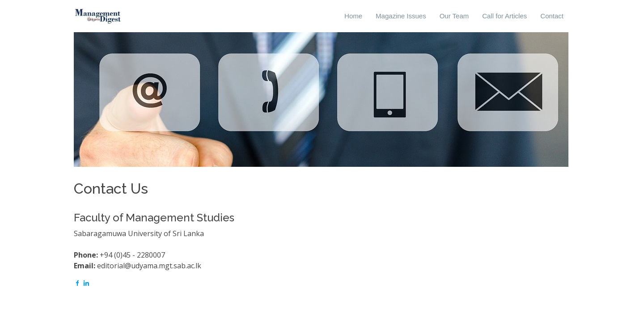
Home (353, 16)
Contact (552, 16)
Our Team (454, 16)
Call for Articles (504, 16)
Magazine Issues (401, 16)
